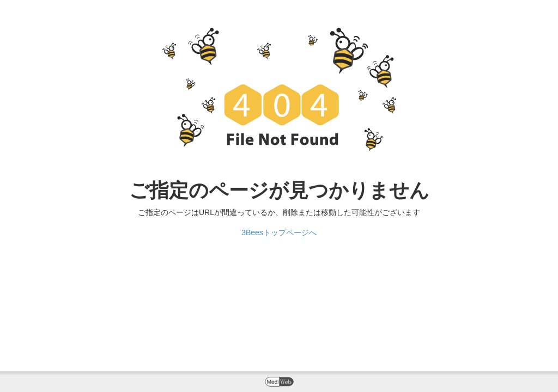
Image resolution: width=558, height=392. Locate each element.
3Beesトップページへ (279, 232)
